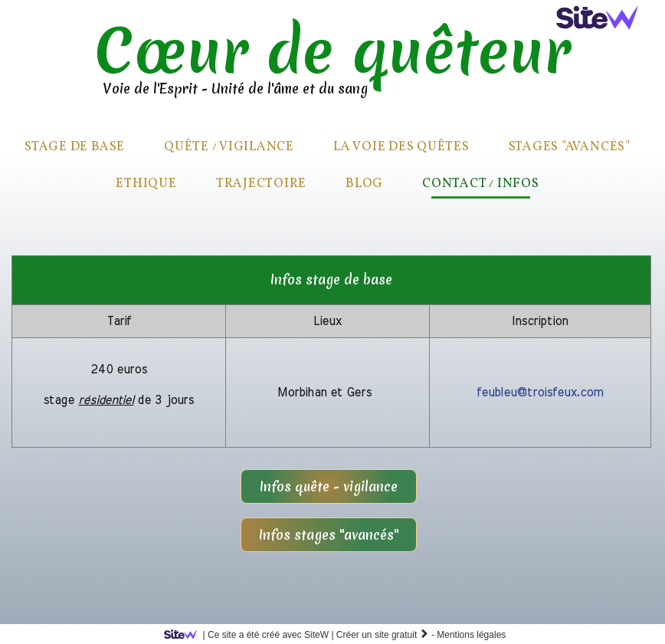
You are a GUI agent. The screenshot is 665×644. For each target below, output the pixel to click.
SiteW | (252, 635)
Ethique (146, 184)
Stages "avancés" (570, 147)
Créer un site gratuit (383, 635)
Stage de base (75, 147)
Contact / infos (480, 184)
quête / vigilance (229, 147)
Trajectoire (261, 184)
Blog (364, 184)
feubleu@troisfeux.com (540, 393)
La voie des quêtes (401, 147)
